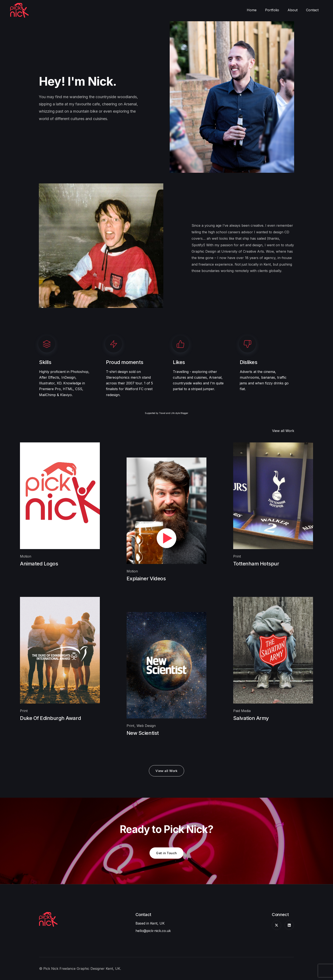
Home (252, 10)
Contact (312, 10)
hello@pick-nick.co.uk (153, 931)
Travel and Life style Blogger (174, 413)
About (293, 10)
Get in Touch (166, 853)
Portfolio (272, 10)
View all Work (283, 431)
